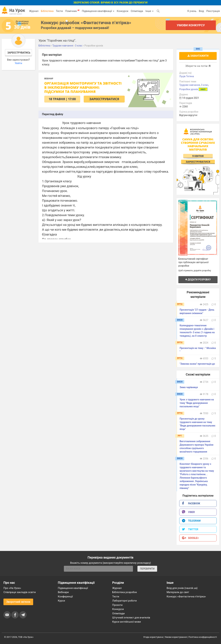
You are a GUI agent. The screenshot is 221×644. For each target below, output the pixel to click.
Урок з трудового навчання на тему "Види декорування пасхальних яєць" (197, 403)
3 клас (205, 85)
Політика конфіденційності (203, 637)
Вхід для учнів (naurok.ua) (182, 588)
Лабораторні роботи (124, 601)
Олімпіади (118, 613)
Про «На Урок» (12, 588)
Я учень (192, 11)
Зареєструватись (19, 53)
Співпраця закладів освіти (20, 592)
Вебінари (63, 592)
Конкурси (122, 11)
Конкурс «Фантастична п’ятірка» (186, 597)
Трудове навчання (190, 85)
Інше (149, 11)
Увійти (18, 63)
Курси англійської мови (127, 622)
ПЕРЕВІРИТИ (147, 569)
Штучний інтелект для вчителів (131, 618)
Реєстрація (213, 11)
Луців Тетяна (187, 76)
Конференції (65, 597)
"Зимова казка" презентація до (197, 364)
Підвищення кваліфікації (98, 11)
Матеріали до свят (178, 592)
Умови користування (176, 637)
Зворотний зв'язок (18, 602)
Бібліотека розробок (125, 592)
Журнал (34, 11)
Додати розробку (198, 280)
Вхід (201, 11)
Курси (61, 601)
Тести (59, 11)
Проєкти (117, 605)
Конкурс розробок (86, 23)
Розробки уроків (189, 89)
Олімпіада (137, 11)
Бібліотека (47, 11)
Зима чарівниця (189, 387)
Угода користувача (153, 637)
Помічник (72, 11)
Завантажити (198, 56)
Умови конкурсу (191, 25)
